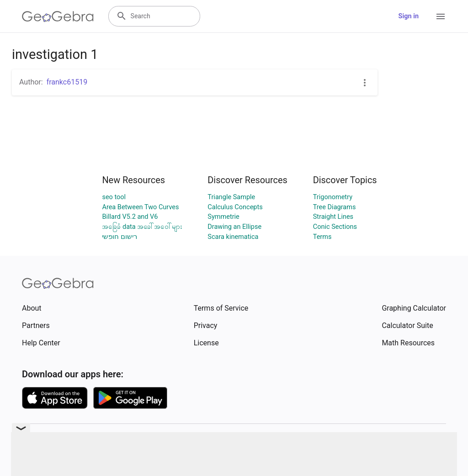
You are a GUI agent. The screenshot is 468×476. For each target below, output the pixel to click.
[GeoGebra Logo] (58, 16)
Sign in (409, 16)
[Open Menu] (441, 16)
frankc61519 (67, 82)
